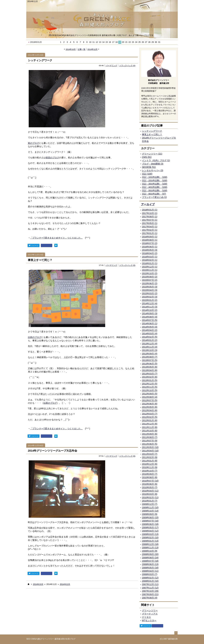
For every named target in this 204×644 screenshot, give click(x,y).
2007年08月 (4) (150, 598)
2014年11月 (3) (150, 307)
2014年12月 (93, 49)
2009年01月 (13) (150, 541)
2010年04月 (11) (150, 491)
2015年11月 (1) (150, 270)
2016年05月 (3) (150, 250)
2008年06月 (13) (150, 564)
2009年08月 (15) (150, 517)
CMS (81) (147, 157)
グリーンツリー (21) (152, 154)
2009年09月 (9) (150, 514)
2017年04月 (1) (150, 227)
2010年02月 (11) (150, 497)
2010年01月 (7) (150, 501)
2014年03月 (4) (150, 334)
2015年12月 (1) (150, 267)
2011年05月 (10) (150, 447)
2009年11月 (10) (150, 507)
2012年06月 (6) (150, 404)
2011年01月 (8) (150, 461)
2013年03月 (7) (150, 374)
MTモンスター (149, 620)
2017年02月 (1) (150, 230)
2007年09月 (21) (150, 594)
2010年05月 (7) (150, 487)
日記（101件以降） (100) (155, 177)
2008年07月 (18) (150, 561)
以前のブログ (35, 337)
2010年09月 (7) (150, 474)
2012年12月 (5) (150, 384)
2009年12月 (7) (150, 504)
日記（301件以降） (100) (155, 184)
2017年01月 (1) (150, 233)
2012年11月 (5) (150, 387)
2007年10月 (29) (150, 591)
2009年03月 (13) (150, 534)
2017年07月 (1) (150, 220)
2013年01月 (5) (150, 380)
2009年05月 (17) (150, 528)
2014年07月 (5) (150, 320)
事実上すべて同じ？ (40, 260)
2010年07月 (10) (150, 481)
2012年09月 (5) (150, 394)
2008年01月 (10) (150, 581)
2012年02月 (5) (150, 417)
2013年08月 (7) (150, 357)
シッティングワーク (40, 60)
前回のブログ (52, 158)
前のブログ (33, 143)
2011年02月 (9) (150, 457)
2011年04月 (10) (150, 451)
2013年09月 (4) (150, 354)
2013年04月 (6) (150, 370)
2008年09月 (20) (150, 554)
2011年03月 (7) (150, 454)
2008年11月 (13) (150, 548)
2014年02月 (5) (150, 337)
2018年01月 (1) (150, 210)
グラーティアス (150, 614)
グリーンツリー (150, 610)
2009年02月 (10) (150, 538)
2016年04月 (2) (150, 253)
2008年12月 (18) (150, 544)
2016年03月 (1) (150, 257)
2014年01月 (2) (150, 340)
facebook (47, 245)
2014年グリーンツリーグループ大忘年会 (53, 451)
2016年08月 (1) (150, 240)
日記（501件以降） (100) (155, 190)
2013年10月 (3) (150, 350)
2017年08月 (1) (150, 217)
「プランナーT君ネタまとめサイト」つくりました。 (56, 238)
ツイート (34, 245)
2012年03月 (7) (150, 414)
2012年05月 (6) (150, 407)
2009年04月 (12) (150, 531)
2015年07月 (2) (150, 280)
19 (120, 42)
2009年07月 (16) (150, 521)
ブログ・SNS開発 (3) (153, 164)
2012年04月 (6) (150, 410)
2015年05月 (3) (150, 287)
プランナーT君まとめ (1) (154, 197)
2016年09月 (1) (150, 237)
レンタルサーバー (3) (153, 170)
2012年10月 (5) (150, 390)
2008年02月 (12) (150, 578)
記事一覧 (82, 49)
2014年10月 (71, 49)
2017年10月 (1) (150, 213)
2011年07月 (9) (150, 441)
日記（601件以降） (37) (154, 194)
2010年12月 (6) (150, 464)
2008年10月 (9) (150, 551)
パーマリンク (111, 65)
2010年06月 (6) (150, 484)
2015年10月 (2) (150, 273)
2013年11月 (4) (150, 347)
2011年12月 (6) (150, 424)
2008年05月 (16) (150, 568)
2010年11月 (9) (150, 467)
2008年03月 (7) (150, 574)
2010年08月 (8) (150, 477)
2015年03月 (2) (150, 293)
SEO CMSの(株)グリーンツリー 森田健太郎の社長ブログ (51, 639)
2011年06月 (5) (150, 444)
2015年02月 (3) (150, 297)
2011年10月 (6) (150, 431)
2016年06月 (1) (150, 247)
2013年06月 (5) (150, 364)
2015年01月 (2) (150, 300)
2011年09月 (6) (150, 434)
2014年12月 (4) (150, 303)
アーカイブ (148, 204)
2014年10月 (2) (150, 310)
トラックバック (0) (127, 65)
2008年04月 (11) (150, 571)
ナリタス (146, 617)
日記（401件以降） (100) (155, 187)
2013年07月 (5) (150, 360)
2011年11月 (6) (150, 427)
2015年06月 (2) (150, 283)
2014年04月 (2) (150, 330)
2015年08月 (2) (150, 277)
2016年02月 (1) (150, 260)
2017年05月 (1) (150, 223)
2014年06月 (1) (150, 324)
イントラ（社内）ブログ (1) (156, 160)
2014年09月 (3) (150, 313)
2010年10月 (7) (150, 471)
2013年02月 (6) (150, 377)
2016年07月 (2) (150, 243)
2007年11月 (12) (150, 588)
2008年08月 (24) (150, 558)
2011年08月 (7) (150, 437)
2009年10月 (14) (150, 511)
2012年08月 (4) (150, 397)
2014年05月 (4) (150, 327)
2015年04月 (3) (150, 290)
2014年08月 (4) (150, 317)
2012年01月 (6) (150, 420)
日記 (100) (147, 174)
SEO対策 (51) (149, 167)
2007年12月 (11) (150, 584)
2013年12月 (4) (150, 344)
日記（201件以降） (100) (155, 180)
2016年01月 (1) (150, 263)
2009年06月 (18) (150, 524)
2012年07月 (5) (150, 400)
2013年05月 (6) (150, 367)
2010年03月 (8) (150, 494)
